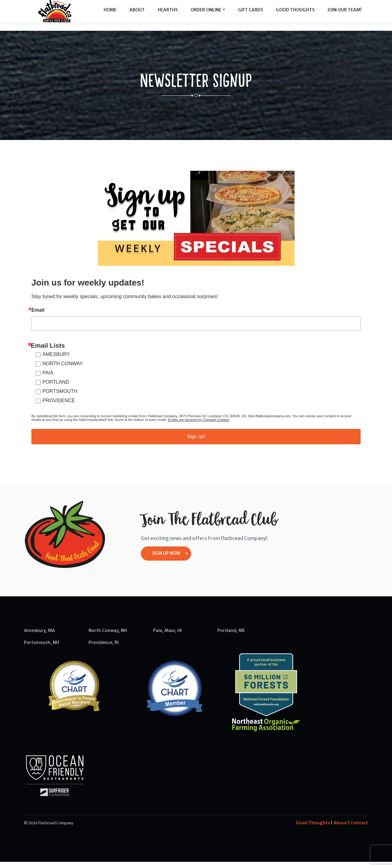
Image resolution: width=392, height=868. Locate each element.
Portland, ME (231, 637)
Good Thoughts (295, 15)
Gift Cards (250, 15)
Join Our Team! (344, 15)
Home (110, 15)
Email (38, 316)
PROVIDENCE (59, 407)
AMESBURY (56, 360)
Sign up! (196, 443)
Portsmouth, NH (42, 649)
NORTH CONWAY (63, 370)
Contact (359, 829)
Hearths (168, 15)
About (137, 15)
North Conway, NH (108, 637)
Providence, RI (104, 649)
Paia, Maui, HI (167, 637)
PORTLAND (56, 388)
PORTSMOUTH (60, 397)
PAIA (48, 379)
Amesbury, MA (40, 637)
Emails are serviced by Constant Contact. (199, 426)
